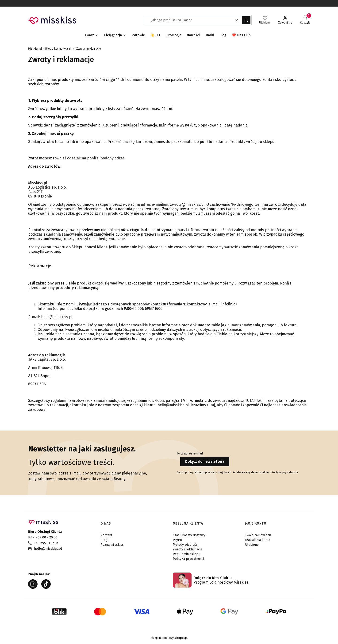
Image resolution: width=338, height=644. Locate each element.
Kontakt (106, 535)
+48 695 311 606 (46, 543)
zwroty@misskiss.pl (187, 204)
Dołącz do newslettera (205, 461)
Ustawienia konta (258, 540)
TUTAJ (250, 401)
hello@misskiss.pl (48, 549)
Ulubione (252, 545)
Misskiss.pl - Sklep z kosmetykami (49, 49)
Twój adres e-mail (190, 453)
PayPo (177, 540)
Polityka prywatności (188, 559)
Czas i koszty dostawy (189, 535)
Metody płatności (186, 545)
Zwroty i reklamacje (188, 549)
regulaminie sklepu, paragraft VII (159, 401)
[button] (246, 20)
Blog (104, 540)
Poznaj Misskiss (112, 545)
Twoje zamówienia (258, 535)
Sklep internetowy (169, 638)
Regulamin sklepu (186, 554)
